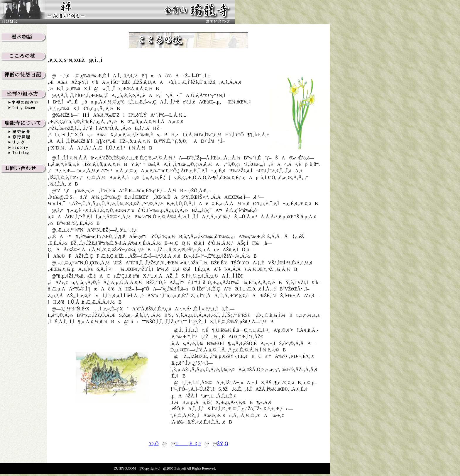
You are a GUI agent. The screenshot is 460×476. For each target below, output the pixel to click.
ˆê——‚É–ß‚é (188, 444)
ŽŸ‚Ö (222, 444)
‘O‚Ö (154, 444)
